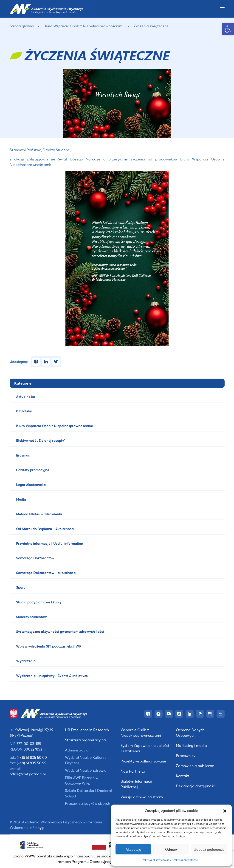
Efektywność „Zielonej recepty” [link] (41, 440)
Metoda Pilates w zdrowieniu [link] (39, 514)
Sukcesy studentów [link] (31, 617)
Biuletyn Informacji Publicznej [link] (136, 784)
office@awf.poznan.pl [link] (28, 774)
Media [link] (21, 499)
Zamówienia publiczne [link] (195, 766)
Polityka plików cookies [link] (156, 860)
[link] (228, 29)
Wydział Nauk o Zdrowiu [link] (86, 770)
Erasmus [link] (23, 455)
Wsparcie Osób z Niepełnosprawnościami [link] (141, 732)
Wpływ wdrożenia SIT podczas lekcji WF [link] (49, 646)
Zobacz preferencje (209, 849)
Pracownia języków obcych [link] (87, 803)
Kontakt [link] (183, 776)
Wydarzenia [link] (26, 661)
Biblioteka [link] (24, 411)
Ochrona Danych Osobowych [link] (190, 732)
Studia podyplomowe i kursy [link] (39, 602)
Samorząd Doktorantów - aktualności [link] (46, 573)
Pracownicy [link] (186, 755)
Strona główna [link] (22, 26)
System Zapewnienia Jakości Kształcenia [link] (145, 748)
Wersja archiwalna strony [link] (142, 797)
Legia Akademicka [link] (31, 485)
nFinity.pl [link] (38, 827)
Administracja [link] (77, 750)
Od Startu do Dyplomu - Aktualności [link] (45, 529)
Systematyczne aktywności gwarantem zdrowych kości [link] (60, 631)
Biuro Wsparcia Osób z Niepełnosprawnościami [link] (83, 26)
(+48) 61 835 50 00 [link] (32, 757)
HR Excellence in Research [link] (87, 730)
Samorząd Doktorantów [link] (35, 558)
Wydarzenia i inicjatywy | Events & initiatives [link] (52, 676)
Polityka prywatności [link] (186, 860)
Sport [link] (20, 587)
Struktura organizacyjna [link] (85, 740)
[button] (225, 811)
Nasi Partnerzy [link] (133, 771)
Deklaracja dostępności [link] (196, 786)
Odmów (171, 849)
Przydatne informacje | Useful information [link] (50, 543)
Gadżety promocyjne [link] (33, 470)
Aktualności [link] (25, 397)
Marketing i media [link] (191, 745)
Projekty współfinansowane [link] (143, 761)
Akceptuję (133, 849)
